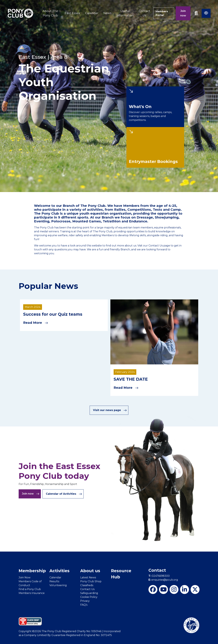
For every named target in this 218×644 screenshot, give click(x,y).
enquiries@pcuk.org (163, 580)
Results (54, 581)
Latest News (88, 577)
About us (90, 571)
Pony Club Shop (91, 581)
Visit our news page (110, 410)
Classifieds (87, 585)
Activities (59, 571)
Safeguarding (89, 593)
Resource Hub (121, 574)
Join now (183, 13)
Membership (32, 571)
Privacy (85, 601)
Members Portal (161, 13)
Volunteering (58, 585)
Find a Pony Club (30, 589)
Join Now (25, 577)
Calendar (90, 13)
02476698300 (159, 576)
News (106, 13)
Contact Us (143, 13)
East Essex (71, 13)
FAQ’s (84, 605)
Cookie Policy (89, 597)
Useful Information (123, 13)
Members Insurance (32, 593)
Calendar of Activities (64, 494)
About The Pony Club (50, 13)
